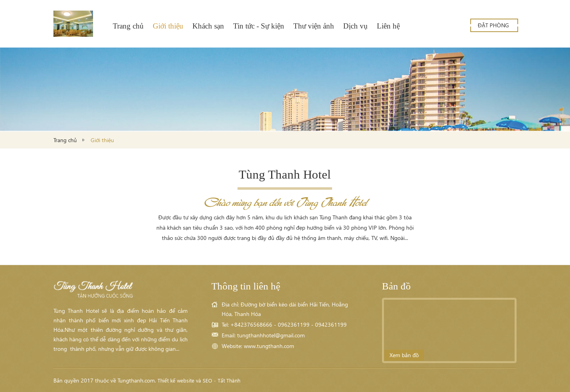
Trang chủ (128, 26)
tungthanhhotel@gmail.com (271, 335)
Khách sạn (208, 26)
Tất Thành (229, 380)
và (199, 380)
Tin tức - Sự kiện (259, 26)
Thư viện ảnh (314, 26)
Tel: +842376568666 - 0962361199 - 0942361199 (284, 324)
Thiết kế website (176, 380)
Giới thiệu (168, 26)
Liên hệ (388, 26)
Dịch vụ (355, 26)
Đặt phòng (493, 25)
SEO (207, 380)
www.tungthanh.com (269, 346)
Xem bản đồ (404, 355)
